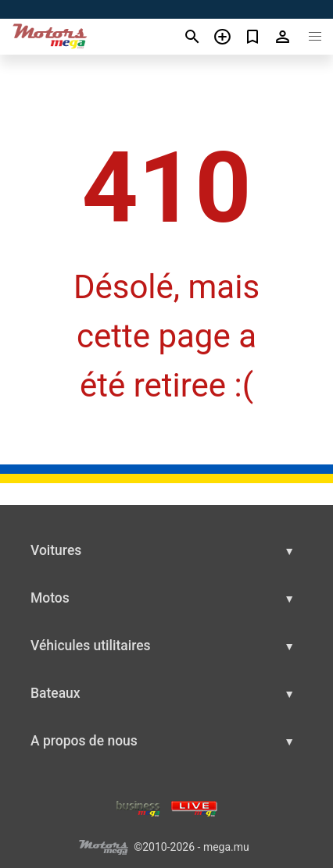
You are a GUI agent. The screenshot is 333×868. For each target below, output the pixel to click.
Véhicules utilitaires (91, 646)
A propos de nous (84, 741)
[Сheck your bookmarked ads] (253, 37)
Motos (50, 598)
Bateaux (55, 693)
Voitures (56, 550)
